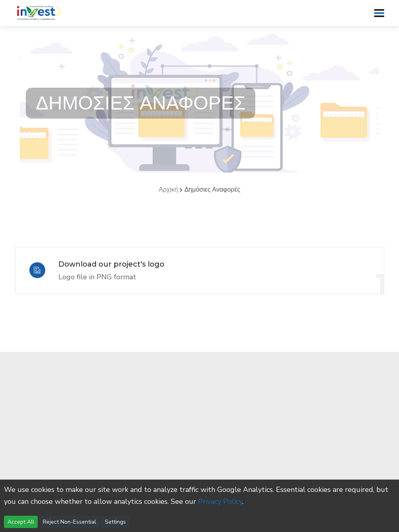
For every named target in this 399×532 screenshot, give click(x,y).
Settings (115, 522)
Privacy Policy (220, 501)
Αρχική (169, 190)
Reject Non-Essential (69, 522)
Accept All (21, 522)
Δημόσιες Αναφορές (212, 190)
